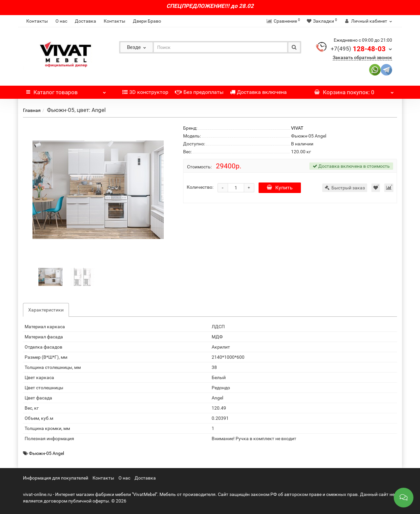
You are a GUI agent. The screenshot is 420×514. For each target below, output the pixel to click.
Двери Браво (147, 21)
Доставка (85, 21)
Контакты (37, 21)
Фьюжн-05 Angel (46, 453)
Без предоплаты (199, 92)
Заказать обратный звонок (362, 57)
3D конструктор (145, 92)
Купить (280, 188)
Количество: (200, 187)
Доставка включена (258, 92)
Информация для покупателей (56, 478)
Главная (32, 110)
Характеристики (46, 310)
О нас (61, 21)
